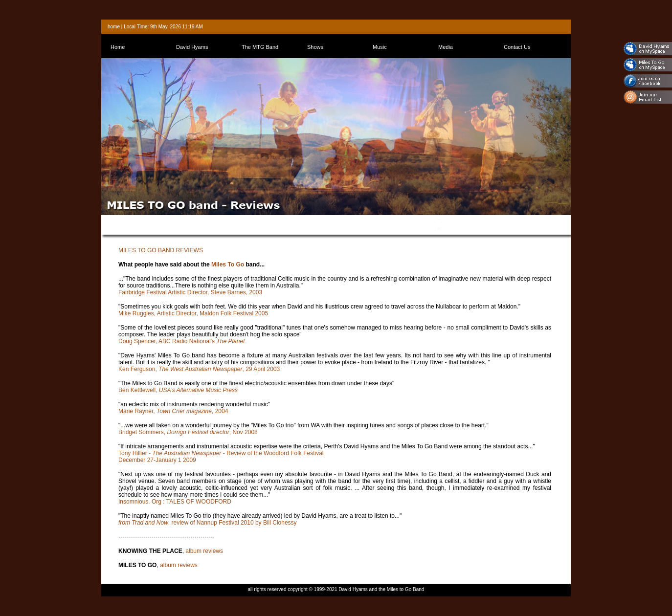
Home (118, 47)
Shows (315, 47)
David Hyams (192, 47)
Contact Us (517, 47)
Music (380, 47)
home (114, 27)
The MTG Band (260, 47)
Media (446, 47)
